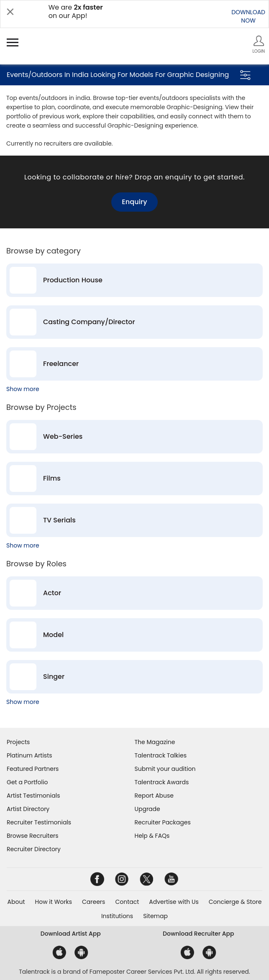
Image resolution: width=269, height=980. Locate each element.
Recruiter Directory (34, 849)
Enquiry (134, 202)
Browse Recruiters (33, 836)
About (16, 902)
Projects (18, 742)
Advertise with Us (174, 902)
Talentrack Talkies (161, 755)
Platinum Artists (29, 755)
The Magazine (155, 742)
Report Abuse (154, 796)
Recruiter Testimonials (39, 822)
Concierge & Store (235, 902)
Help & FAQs (152, 836)
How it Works (54, 902)
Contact (127, 902)
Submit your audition (165, 769)
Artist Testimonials (33, 796)
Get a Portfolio (27, 782)
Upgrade (147, 809)
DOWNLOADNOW (248, 16)
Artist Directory (28, 809)
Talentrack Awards (162, 782)
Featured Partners (33, 769)
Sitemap (155, 916)
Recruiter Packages (163, 822)
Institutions (117, 916)
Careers (94, 902)
